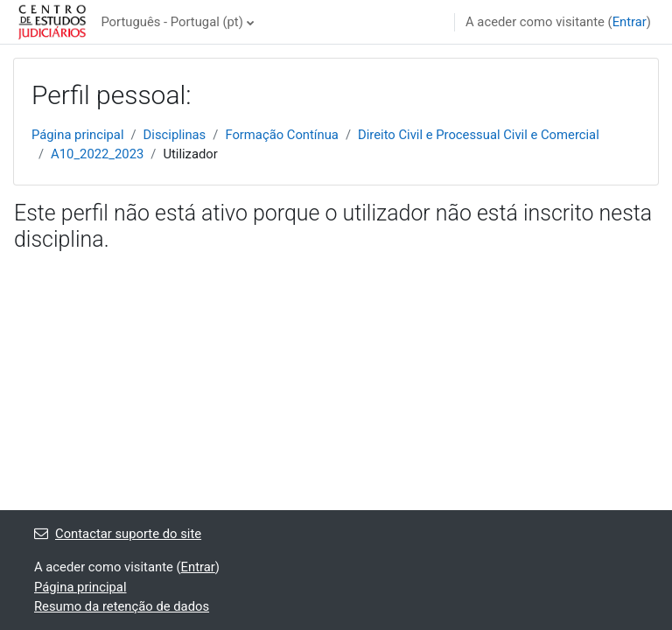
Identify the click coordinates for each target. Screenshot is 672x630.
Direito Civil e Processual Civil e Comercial (479, 135)
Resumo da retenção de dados (122, 606)
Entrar (630, 22)
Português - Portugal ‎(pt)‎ (171, 22)
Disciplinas (175, 135)
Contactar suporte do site (118, 534)
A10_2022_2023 (97, 154)
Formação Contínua (282, 135)
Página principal (78, 135)
